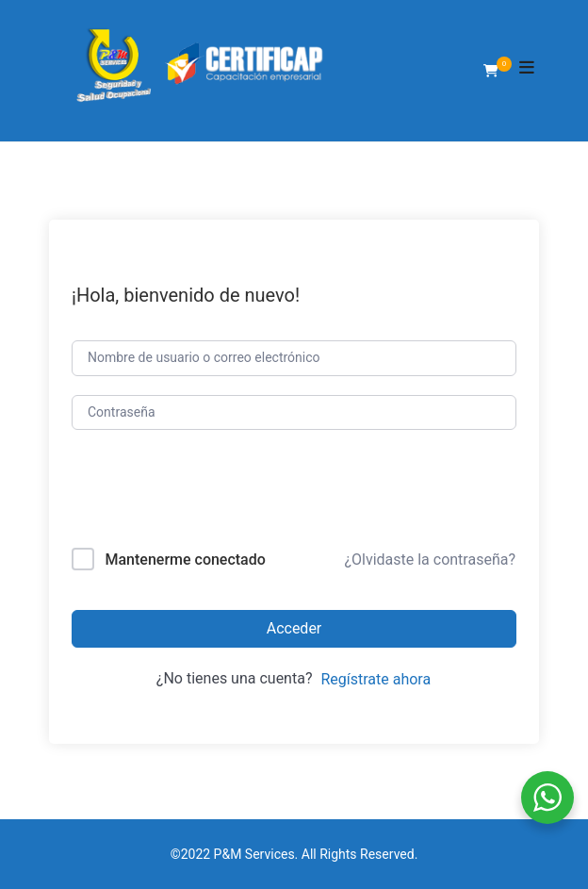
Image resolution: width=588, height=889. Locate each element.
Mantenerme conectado (185, 560)
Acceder (294, 628)
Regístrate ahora (376, 679)
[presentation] (199, 493)
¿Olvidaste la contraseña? (430, 560)
